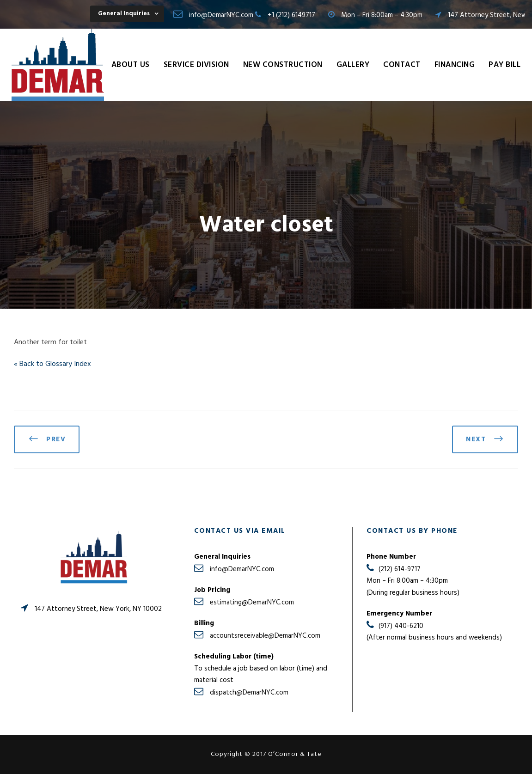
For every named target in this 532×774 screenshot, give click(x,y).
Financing (455, 65)
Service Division (196, 65)
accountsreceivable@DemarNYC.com (265, 636)
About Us (131, 65)
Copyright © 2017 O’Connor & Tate (266, 754)
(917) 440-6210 (401, 626)
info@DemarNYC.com (221, 15)
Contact (402, 65)
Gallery (353, 65)
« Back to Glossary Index (52, 364)
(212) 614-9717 (400, 569)
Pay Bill (504, 65)
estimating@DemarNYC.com (252, 603)
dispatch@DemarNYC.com (249, 693)
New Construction (283, 65)
